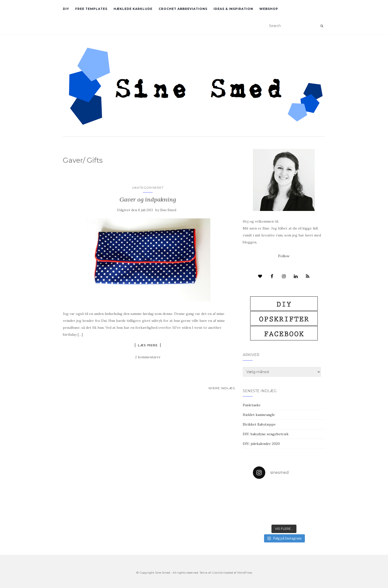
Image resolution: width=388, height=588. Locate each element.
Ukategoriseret (148, 188)
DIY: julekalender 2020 (261, 444)
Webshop (269, 9)
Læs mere (148, 345)
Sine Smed (168, 210)
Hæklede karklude (133, 9)
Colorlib (217, 573)
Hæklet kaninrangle (259, 415)
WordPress (245, 573)
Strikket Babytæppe (259, 424)
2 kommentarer (148, 357)
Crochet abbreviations (183, 9)
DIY (66, 9)
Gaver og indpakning (148, 199)
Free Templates (91, 9)
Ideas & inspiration (233, 9)
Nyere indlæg (222, 388)
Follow (284, 256)
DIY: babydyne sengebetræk (266, 434)
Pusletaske (252, 405)
